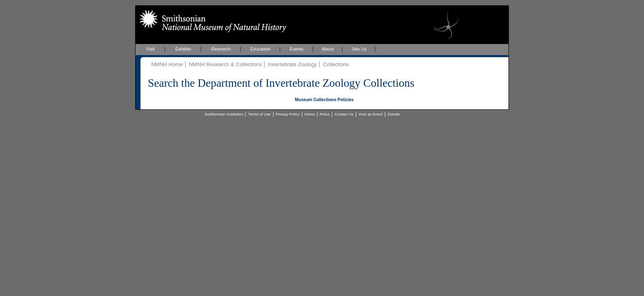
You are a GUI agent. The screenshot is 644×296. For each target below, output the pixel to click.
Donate (394, 114)
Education (261, 49)
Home (309, 114)
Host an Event (371, 114)
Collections (336, 64)
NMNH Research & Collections (225, 64)
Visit (151, 49)
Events (297, 49)
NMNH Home (167, 64)
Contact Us (344, 114)
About (328, 49)
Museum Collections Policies (324, 100)
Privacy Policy (287, 114)
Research (221, 49)
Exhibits (183, 49)
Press (325, 114)
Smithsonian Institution (224, 114)
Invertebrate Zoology (292, 64)
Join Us (359, 49)
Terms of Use (259, 114)
